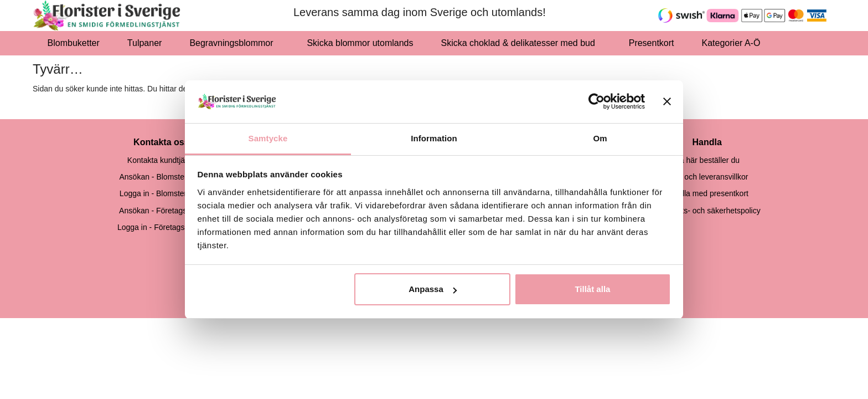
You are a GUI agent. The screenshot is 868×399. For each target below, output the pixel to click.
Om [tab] (600, 138)
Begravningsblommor (234, 43)
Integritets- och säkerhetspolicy (707, 211)
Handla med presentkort (707, 193)
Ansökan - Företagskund (161, 211)
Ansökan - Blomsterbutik (161, 177)
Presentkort (652, 43)
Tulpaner (145, 43)
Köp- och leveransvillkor (707, 177)
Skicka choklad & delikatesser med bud (521, 43)
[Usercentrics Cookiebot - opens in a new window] (596, 101)
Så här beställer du (707, 160)
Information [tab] (434, 138)
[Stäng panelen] (667, 101)
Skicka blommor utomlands (360, 43)
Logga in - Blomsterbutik (161, 193)
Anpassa (433, 289)
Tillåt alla (592, 289)
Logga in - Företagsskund (161, 227)
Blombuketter (74, 43)
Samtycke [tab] (268, 138)
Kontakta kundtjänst (161, 160)
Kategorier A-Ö (734, 43)
